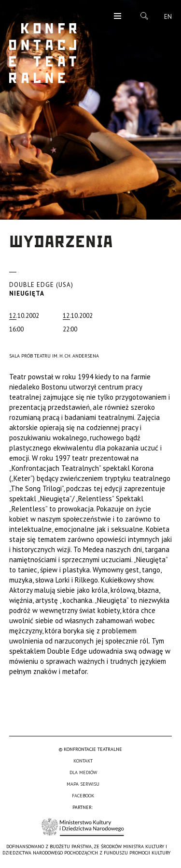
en (168, 17)
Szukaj (144, 16)
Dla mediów (83, 772)
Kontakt (83, 761)
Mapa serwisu (83, 784)
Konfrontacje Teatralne (43, 53)
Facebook (83, 796)
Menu (118, 17)
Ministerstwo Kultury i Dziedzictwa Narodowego (83, 827)
